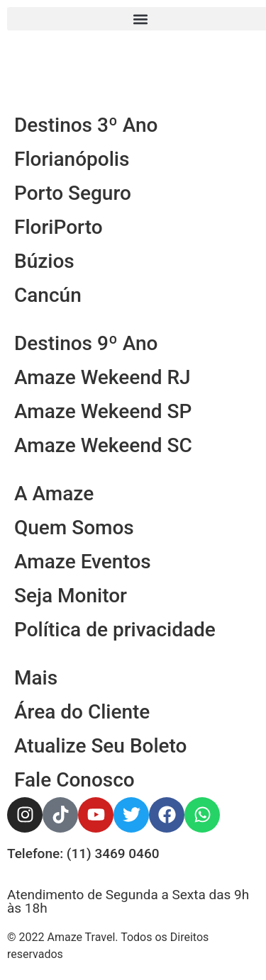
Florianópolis (72, 159)
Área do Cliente (82, 712)
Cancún (48, 295)
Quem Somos (74, 528)
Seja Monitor (71, 596)
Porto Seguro (73, 193)
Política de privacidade (115, 630)
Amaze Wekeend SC (103, 445)
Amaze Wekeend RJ (102, 377)
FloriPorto (59, 227)
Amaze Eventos (83, 562)
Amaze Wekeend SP (103, 411)
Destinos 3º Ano (86, 125)
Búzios (44, 261)
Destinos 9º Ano (86, 343)
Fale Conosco (74, 780)
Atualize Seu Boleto (101, 746)
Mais (36, 678)
